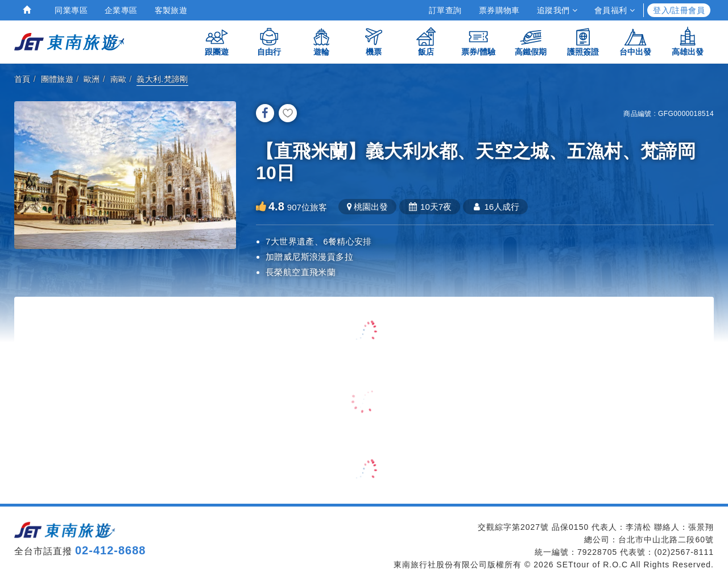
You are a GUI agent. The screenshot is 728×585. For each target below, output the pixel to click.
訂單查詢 (445, 10)
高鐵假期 (531, 41)
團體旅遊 (57, 79)
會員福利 (615, 10)
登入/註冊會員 (679, 10)
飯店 (426, 41)
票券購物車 (499, 10)
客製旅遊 (171, 10)
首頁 (22, 79)
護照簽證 (583, 41)
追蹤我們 (557, 10)
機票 (374, 41)
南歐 (119, 79)
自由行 (269, 41)
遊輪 (321, 41)
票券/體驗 (478, 41)
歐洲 (92, 79)
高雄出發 (688, 41)
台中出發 (635, 41)
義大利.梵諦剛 (162, 79)
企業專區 (121, 10)
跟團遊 (217, 41)
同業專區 (71, 10)
